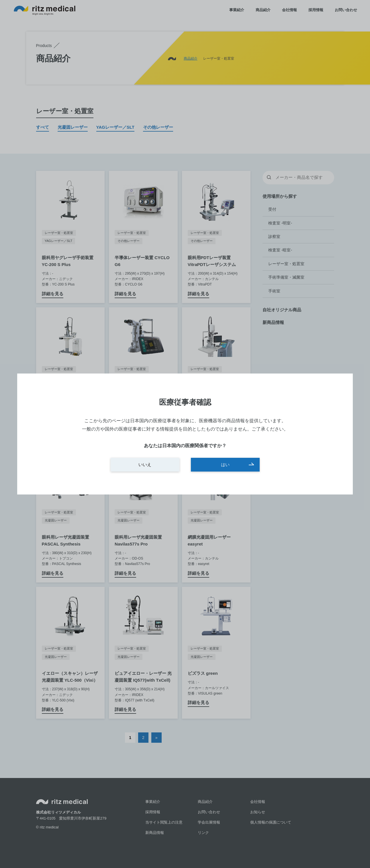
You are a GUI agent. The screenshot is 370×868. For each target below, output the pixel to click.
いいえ (145, 465)
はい (225, 465)
